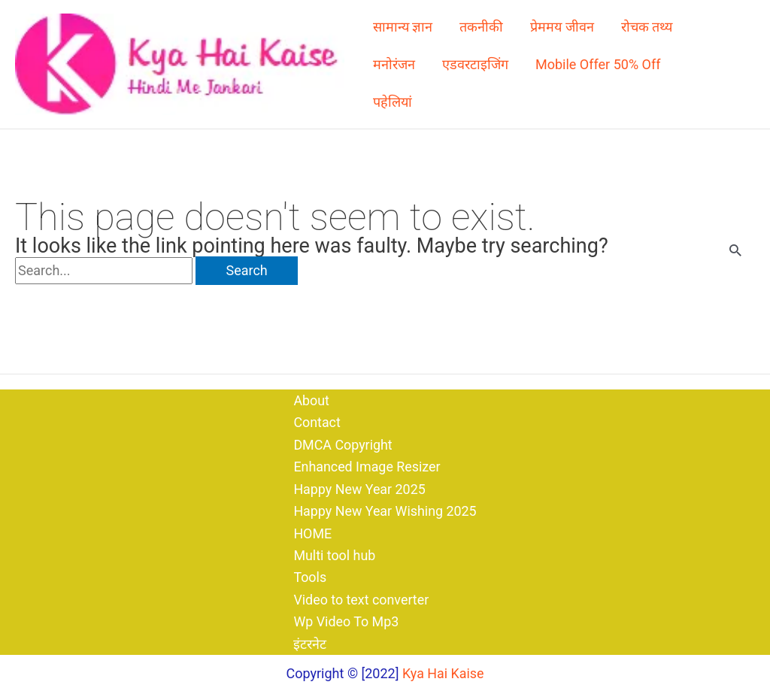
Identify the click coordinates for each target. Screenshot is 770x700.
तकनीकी (481, 27)
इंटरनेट (309, 644)
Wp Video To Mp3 (346, 621)
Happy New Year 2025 (359, 488)
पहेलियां (393, 102)
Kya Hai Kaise (443, 673)
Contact (316, 421)
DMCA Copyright (342, 442)
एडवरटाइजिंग (475, 64)
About (311, 398)
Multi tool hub (334, 555)
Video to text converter (361, 599)
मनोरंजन (394, 64)
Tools (309, 577)
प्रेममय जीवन (562, 27)
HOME (312, 532)
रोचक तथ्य (647, 27)
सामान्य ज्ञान (403, 27)
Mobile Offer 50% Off (598, 64)
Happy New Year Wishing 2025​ (385, 510)
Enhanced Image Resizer (367, 465)
